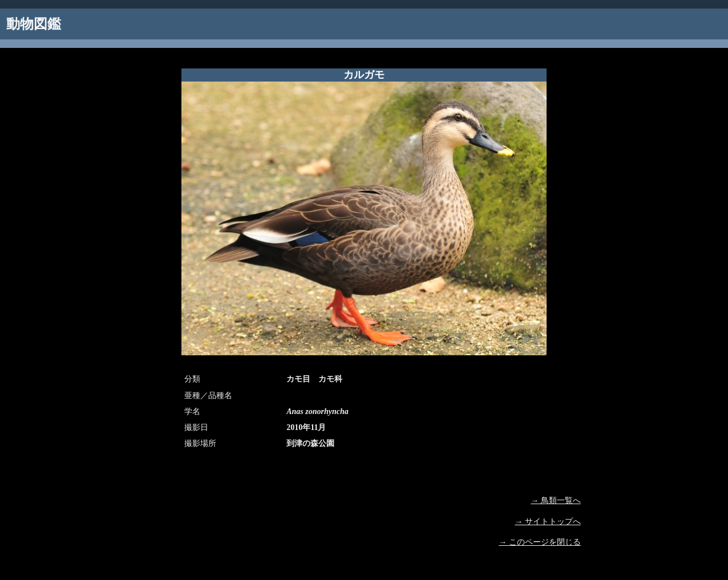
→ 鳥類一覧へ (556, 500)
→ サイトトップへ (548, 522)
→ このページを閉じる (540, 542)
